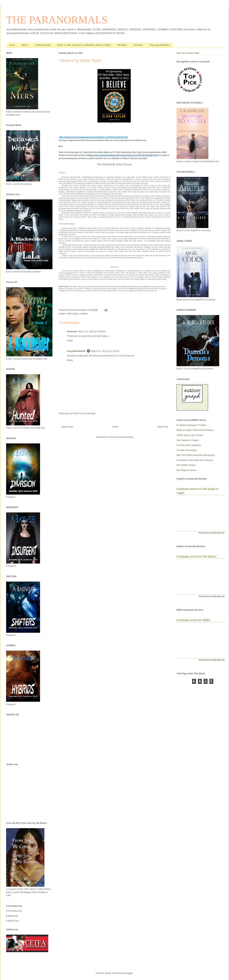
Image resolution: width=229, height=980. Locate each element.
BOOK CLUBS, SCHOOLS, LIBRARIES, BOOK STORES (84, 45)
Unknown (72, 331)
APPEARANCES (43, 45)
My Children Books (186, 465)
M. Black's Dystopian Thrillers (191, 425)
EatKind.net (12, 916)
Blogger (129, 973)
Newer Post (67, 427)
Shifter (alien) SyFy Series (190, 435)
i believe (84, 314)
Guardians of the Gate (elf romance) (195, 460)
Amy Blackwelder (76, 351)
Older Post (162, 427)
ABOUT (25, 45)
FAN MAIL (138, 45)
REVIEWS (122, 45)
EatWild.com (12, 921)
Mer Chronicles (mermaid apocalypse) (196, 455)
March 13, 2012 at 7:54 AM (92, 331)
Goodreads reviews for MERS (193, 620)
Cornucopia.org (14, 911)
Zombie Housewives (187, 450)
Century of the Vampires (189, 445)
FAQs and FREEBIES (160, 45)
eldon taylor (72, 314)
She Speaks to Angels (188, 440)
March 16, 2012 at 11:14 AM (105, 351)
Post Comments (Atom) (121, 437)
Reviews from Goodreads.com (212, 533)
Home (12, 45)
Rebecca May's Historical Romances (195, 430)
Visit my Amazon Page (188, 53)
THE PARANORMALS (57, 20)
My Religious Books (187, 470)
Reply (70, 341)
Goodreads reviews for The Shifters (196, 556)
